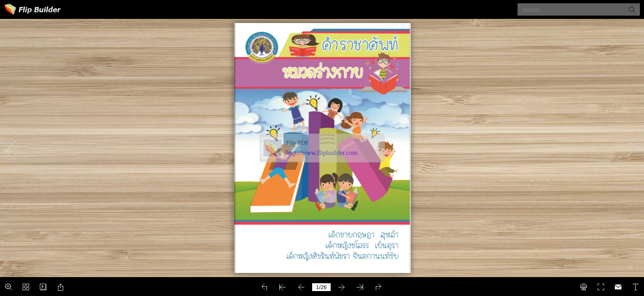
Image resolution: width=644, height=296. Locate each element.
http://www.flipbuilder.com (322, 153)
